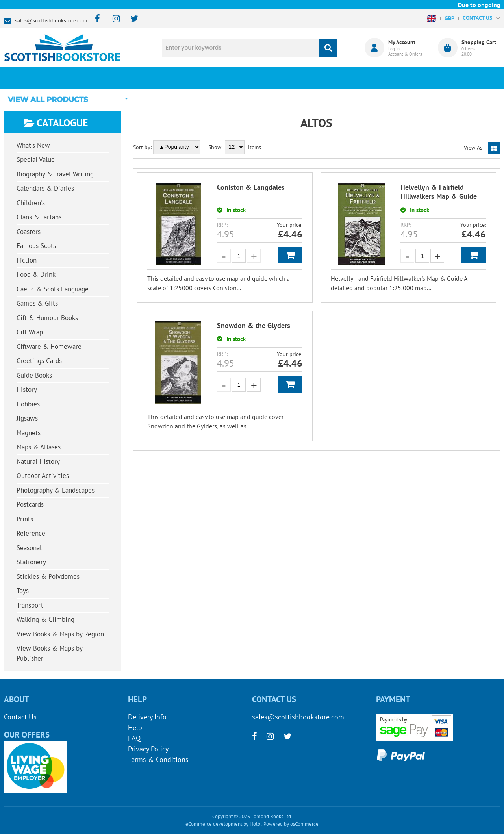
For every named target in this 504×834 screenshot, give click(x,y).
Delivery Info (147, 717)
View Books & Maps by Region (60, 634)
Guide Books (34, 375)
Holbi (256, 824)
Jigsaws (27, 418)
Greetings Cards (39, 361)
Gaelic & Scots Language (53, 289)
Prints (25, 519)
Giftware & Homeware (49, 347)
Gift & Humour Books (47, 318)
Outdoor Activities (43, 476)
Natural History (38, 461)
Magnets (29, 433)
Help (135, 727)
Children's (31, 203)
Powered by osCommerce (291, 824)
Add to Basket (290, 255)
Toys (23, 591)
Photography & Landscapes (56, 490)
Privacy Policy (148, 749)
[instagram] (113, 19)
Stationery (31, 562)
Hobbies (28, 404)
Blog (293, 78)
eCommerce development (214, 824)
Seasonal (29, 548)
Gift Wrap (30, 332)
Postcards (30, 504)
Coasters (29, 232)
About (376, 78)
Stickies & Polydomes (48, 576)
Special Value (36, 159)
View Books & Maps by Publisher (50, 653)
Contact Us (20, 717)
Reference (31, 533)
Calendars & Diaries (45, 188)
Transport (30, 605)
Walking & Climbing (45, 619)
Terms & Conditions (158, 759)
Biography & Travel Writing (55, 174)
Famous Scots (36, 246)
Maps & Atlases (39, 447)
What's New (211, 78)
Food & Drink (36, 274)
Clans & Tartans (39, 217)
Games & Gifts (37, 303)
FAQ (134, 738)
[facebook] (95, 19)
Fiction (27, 260)
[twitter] (131, 19)
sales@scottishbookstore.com (51, 20)
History (27, 389)
